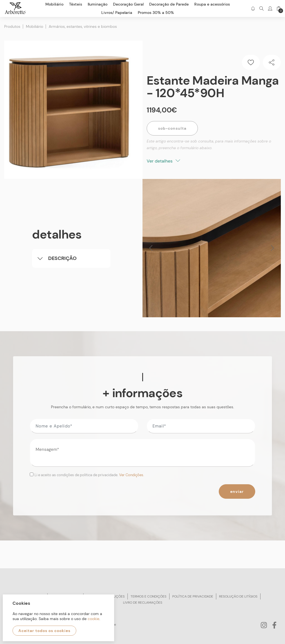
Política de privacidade (193, 596)
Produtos (12, 26)
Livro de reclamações (143, 603)
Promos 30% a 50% (156, 13)
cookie (94, 619)
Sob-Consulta (172, 128)
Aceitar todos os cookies (44, 631)
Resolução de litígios (238, 596)
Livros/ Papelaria (117, 13)
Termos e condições (148, 596)
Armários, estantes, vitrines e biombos (83, 26)
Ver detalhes (163, 161)
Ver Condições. (132, 475)
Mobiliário (35, 26)
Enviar (237, 491)
